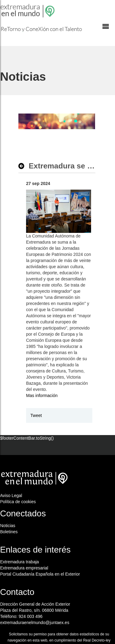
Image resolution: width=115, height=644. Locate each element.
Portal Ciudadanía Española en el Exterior (40, 574)
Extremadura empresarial (24, 568)
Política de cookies (18, 502)
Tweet (36, 415)
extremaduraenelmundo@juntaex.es (35, 623)
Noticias (8, 526)
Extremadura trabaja (19, 562)
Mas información (42, 395)
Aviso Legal (11, 496)
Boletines (9, 532)
